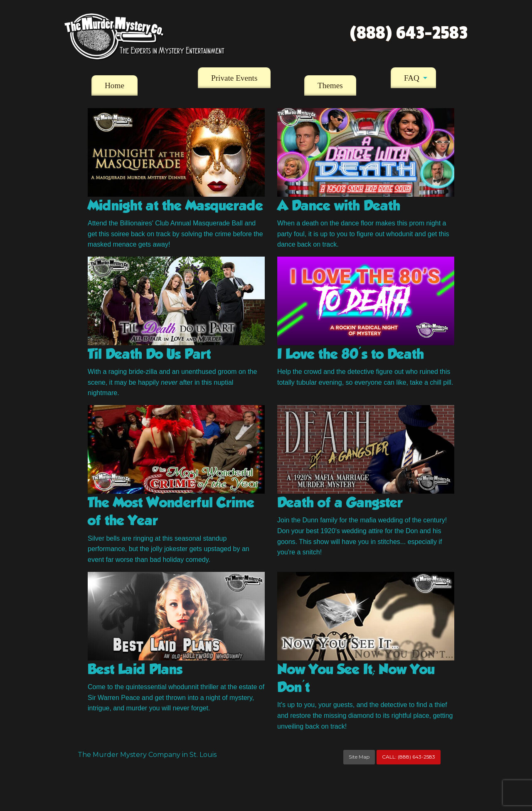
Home (115, 85)
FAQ (412, 78)
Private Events (234, 78)
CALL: (409, 757)
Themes (330, 85)
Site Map (359, 757)
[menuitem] (115, 86)
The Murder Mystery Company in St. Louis (147, 755)
